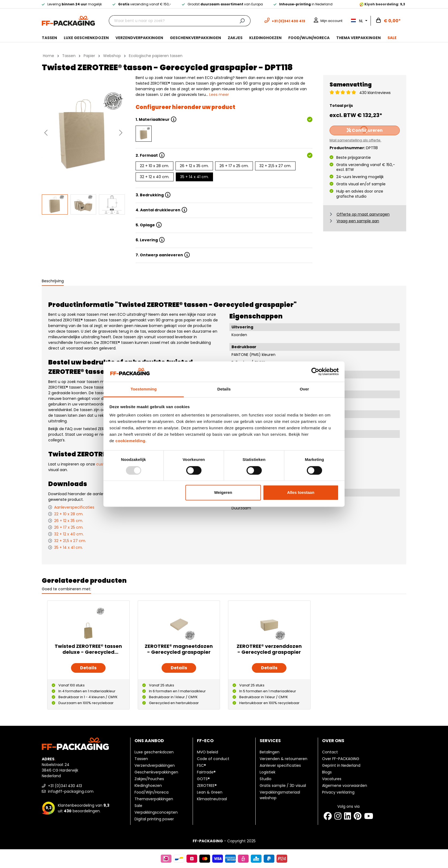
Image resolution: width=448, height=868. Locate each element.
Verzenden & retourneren (283, 759)
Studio (266, 779)
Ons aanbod (149, 741)
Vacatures (332, 779)
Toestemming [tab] (144, 389)
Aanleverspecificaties (74, 507)
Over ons (333, 741)
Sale (138, 806)
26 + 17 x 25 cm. (234, 166)
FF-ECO (205, 741)
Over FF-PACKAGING (341, 759)
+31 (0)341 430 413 (62, 786)
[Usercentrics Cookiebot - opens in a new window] (315, 371)
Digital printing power (154, 819)
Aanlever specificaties (280, 765)
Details (88, 668)
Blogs (327, 772)
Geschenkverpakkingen (156, 772)
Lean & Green (210, 792)
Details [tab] (224, 389)
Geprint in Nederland (341, 765)
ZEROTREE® (207, 786)
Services (270, 741)
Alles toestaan (301, 493)
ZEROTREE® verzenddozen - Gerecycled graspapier (269, 649)
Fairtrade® (206, 772)
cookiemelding (130, 441)
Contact (330, 752)
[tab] (53, 281)
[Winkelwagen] (389, 21)
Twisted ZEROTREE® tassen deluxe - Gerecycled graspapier (88, 649)
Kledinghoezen (148, 786)
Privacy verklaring (338, 792)
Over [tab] (305, 389)
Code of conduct (213, 759)
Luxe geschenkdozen (154, 752)
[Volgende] (121, 133)
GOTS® (203, 779)
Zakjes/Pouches (149, 779)
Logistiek (268, 772)
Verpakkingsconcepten (156, 812)
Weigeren (223, 493)
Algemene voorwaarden (345, 786)
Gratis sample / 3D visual (283, 786)
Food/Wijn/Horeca (152, 792)
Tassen (141, 759)
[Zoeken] (242, 21)
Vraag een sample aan (358, 221)
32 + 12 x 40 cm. (155, 177)
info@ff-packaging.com (68, 791)
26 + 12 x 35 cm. (194, 166)
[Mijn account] (328, 21)
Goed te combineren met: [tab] (66, 589)
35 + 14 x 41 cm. (194, 177)
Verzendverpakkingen (155, 765)
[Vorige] (46, 133)
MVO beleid (208, 752)
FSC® (201, 765)
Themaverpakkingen (154, 799)
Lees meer (219, 95)
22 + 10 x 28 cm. (154, 166)
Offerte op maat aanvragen (363, 214)
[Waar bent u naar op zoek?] (171, 21)
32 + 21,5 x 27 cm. (275, 166)
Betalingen (270, 752)
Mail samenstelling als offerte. (355, 140)
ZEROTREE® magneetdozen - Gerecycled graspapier (179, 649)
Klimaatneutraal (212, 799)
